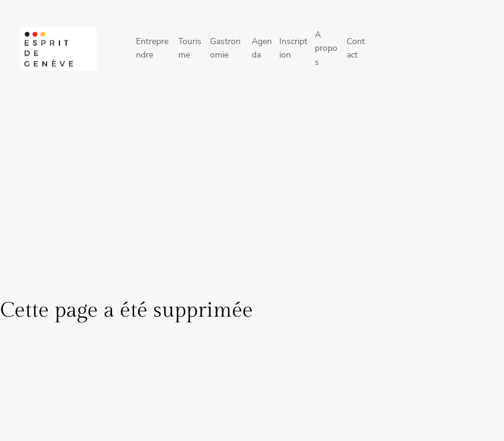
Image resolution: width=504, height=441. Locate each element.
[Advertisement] (252, 198)
